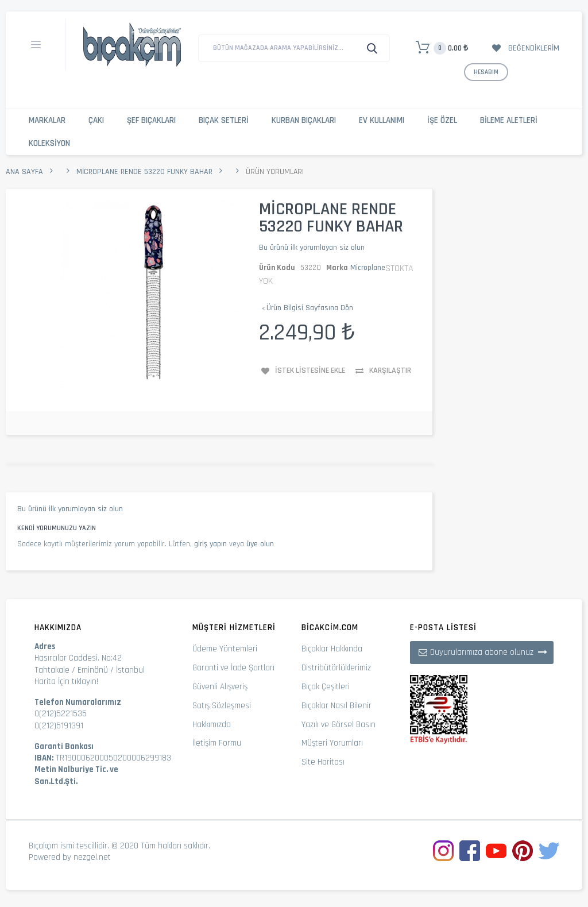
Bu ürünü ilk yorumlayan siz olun (312, 248)
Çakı (96, 120)
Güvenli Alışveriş (220, 687)
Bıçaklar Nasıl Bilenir (336, 706)
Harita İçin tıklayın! (66, 682)
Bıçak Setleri (224, 120)
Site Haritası (323, 762)
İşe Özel (442, 120)
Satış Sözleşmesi (222, 706)
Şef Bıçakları (151, 120)
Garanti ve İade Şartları (233, 668)
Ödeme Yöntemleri (225, 649)
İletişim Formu (217, 743)
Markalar (47, 120)
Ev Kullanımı (382, 120)
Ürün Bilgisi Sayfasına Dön (307, 308)
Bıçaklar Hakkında (332, 649)
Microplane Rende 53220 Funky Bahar (144, 172)
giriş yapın (210, 544)
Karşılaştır (390, 370)
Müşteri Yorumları (332, 743)
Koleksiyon (49, 143)
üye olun (260, 544)
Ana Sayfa (24, 172)
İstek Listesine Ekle (310, 370)
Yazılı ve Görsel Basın (339, 725)
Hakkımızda (212, 725)
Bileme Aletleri (509, 120)
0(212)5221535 (61, 714)
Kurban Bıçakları (304, 120)
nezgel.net (92, 857)
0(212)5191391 (59, 726)
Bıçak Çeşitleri (326, 687)
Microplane (368, 268)
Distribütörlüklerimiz (336, 668)
